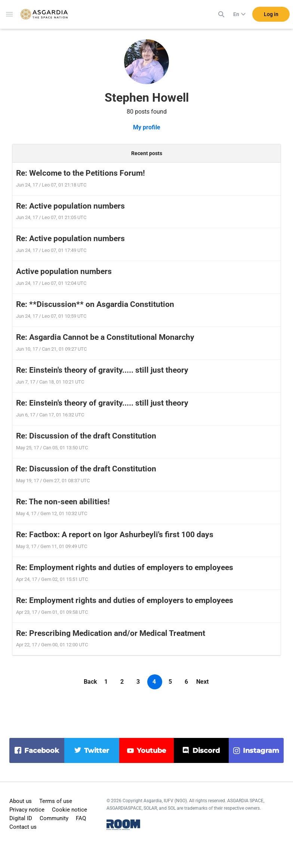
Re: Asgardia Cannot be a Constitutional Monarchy (105, 337)
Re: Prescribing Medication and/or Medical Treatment (111, 633)
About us (21, 801)
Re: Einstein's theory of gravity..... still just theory (102, 370)
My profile (147, 127)
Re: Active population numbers (70, 206)
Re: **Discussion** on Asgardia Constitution (95, 304)
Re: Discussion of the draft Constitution (86, 436)
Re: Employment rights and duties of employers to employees (125, 567)
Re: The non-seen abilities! (63, 502)
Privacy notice (27, 810)
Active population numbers (64, 271)
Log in (271, 15)
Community (54, 818)
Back (90, 682)
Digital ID (21, 818)
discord (206, 751)
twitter (97, 751)
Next (202, 682)
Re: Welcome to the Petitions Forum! (81, 173)
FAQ (81, 818)
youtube (151, 751)
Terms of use (56, 801)
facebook (42, 751)
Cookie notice (70, 810)
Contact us (23, 827)
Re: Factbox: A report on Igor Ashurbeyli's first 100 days (115, 535)
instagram (261, 751)
